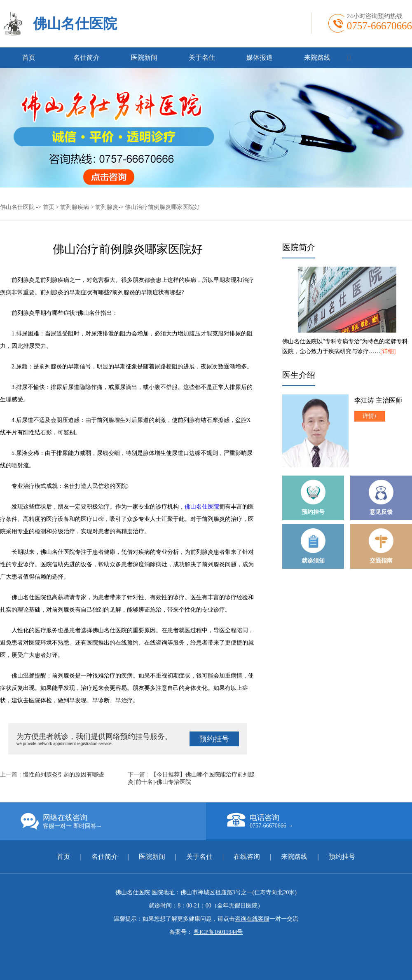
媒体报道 (260, 57)
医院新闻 (144, 57)
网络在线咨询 (113, 821)
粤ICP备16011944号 (218, 932)
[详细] (388, 351)
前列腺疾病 (75, 207)
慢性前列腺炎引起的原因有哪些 (63, 775)
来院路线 (317, 57)
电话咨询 (319, 821)
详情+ (370, 416)
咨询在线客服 (252, 919)
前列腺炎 (107, 207)
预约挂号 (214, 739)
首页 (29, 57)
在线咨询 (247, 857)
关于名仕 (202, 57)
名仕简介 (87, 57)
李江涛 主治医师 (378, 400)
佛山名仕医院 (75, 24)
